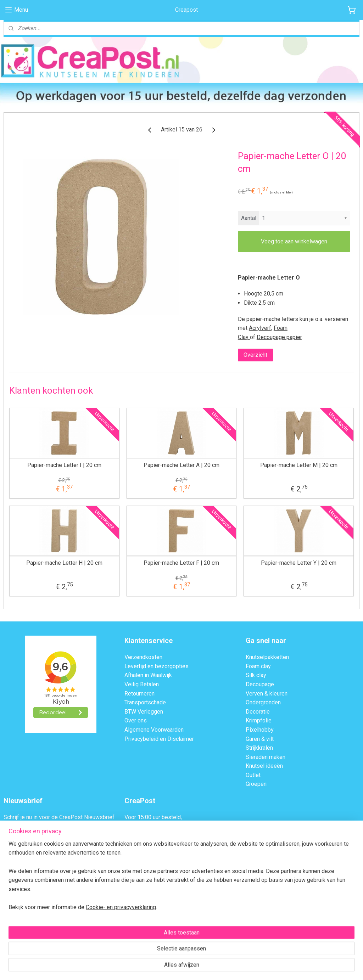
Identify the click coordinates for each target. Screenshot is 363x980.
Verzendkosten (143, 657)
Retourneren (139, 694)
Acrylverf (260, 328)
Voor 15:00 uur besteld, (153, 817)
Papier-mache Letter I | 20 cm (64, 465)
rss (165, 967)
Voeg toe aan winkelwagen (294, 241)
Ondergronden (263, 702)
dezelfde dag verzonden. (155, 826)
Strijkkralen (259, 748)
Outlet (253, 775)
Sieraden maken (266, 757)
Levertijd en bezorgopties (157, 666)
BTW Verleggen (144, 712)
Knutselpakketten (267, 657)
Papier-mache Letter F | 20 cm (181, 563)
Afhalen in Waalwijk (148, 675)
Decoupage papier (279, 337)
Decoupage (260, 684)
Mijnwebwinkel (251, 967)
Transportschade (145, 702)
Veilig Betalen (142, 684)
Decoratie (258, 712)
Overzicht (255, 355)
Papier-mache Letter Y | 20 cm (299, 563)
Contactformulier (163, 881)
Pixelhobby (260, 730)
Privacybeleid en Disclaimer (159, 739)
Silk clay (256, 675)
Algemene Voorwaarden (154, 730)
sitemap (152, 967)
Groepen (256, 784)
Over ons (136, 720)
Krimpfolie (259, 720)
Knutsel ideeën (264, 766)
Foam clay (258, 666)
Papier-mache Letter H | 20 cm (64, 563)
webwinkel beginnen (191, 967)
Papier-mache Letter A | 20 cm (181, 465)
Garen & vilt (260, 739)
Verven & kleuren (267, 694)
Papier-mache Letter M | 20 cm (299, 465)
